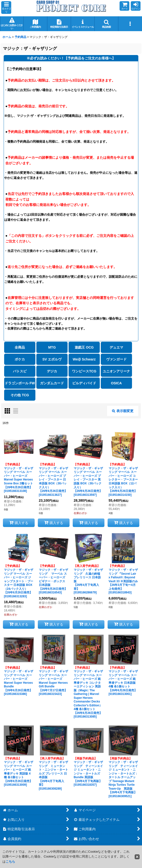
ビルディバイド (84, 383)
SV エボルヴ (52, 359)
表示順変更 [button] (123, 411)
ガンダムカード (52, 383)
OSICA (116, 383)
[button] (6, 8)
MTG (52, 347)
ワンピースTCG (84, 371)
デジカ (52, 371)
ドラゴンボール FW (20, 383)
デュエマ (116, 347)
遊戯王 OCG (84, 347)
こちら (10, 862)
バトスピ (20, 371)
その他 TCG (20, 395)
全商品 (20, 347)
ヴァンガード (116, 359)
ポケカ (20, 359)
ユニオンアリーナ (116, 371)
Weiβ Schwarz (84, 359)
